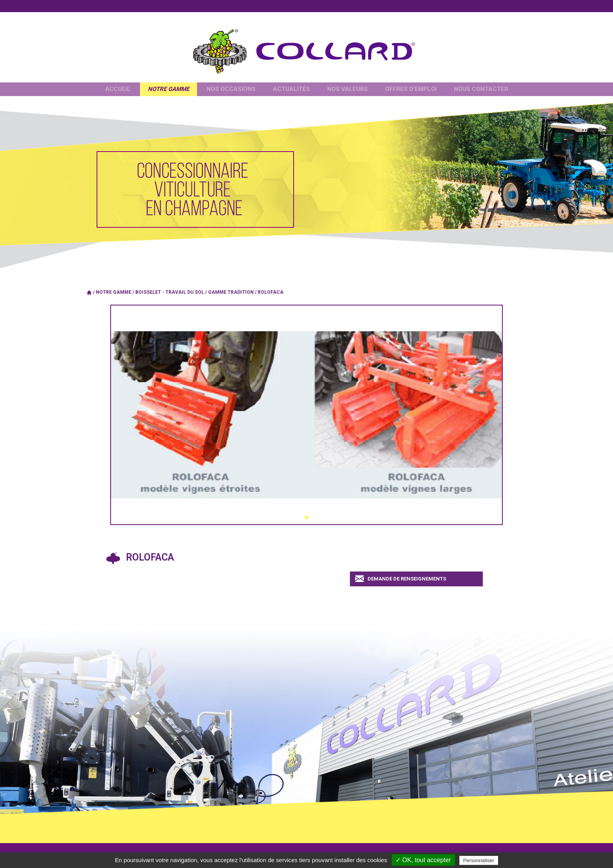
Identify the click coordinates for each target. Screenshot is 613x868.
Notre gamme (114, 292)
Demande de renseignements (407, 579)
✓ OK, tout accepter (423, 860)
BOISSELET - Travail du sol (170, 292)
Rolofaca (271, 292)
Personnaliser (479, 860)
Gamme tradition (231, 292)
